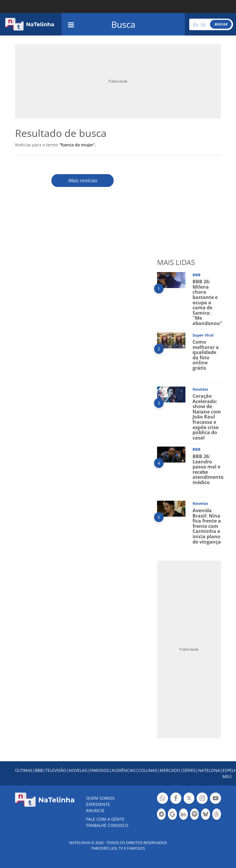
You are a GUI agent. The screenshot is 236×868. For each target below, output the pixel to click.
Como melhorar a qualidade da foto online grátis (206, 355)
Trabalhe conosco (107, 825)
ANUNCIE (95, 810)
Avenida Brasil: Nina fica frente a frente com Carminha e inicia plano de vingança (207, 526)
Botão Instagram (202, 799)
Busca (123, 24)
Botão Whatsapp (163, 799)
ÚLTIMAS (24, 770)
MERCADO (170, 770)
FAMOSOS (99, 770)
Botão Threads (217, 815)
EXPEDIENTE (98, 804)
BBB (39, 770)
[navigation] (71, 24)
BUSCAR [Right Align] (221, 24)
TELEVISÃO (56, 770)
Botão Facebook (176, 799)
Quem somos (100, 798)
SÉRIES (189, 770)
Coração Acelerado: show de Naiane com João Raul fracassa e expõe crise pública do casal (207, 417)
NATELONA (209, 770)
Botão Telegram (161, 815)
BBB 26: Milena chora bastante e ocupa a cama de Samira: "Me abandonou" (207, 302)
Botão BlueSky (205, 815)
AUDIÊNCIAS (124, 770)
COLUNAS (148, 770)
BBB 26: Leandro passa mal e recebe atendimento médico (208, 469)
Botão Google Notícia (172, 815)
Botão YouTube (215, 799)
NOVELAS (78, 770)
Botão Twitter (189, 799)
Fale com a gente (105, 819)
